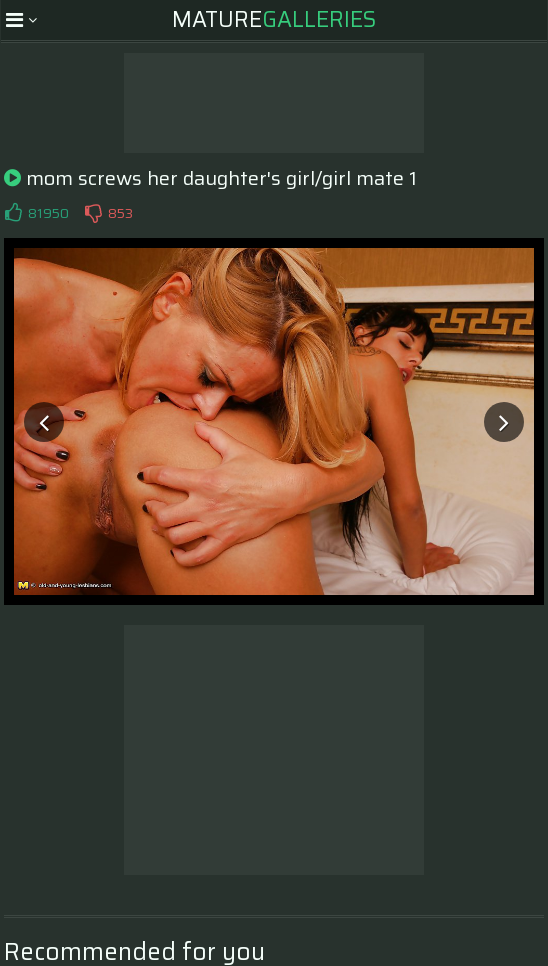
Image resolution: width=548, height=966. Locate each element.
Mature (274, 19)
